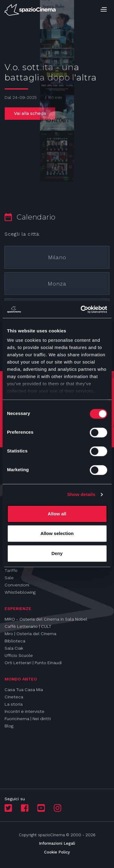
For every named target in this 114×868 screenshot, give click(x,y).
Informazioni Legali (57, 843)
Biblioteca (15, 641)
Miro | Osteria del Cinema (30, 634)
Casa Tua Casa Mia (24, 690)
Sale (9, 578)
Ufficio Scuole (19, 655)
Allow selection (57, 533)
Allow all (57, 514)
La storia (14, 704)
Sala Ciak (14, 648)
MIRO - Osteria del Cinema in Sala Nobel (46, 619)
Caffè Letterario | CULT (28, 626)
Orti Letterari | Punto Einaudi (33, 663)
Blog (9, 726)
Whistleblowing (20, 592)
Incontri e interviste (24, 711)
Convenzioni (17, 585)
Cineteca (14, 697)
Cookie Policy (57, 852)
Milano (57, 257)
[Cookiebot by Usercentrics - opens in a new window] (81, 309)
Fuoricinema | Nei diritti (28, 719)
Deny (57, 553)
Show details (81, 494)
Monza (57, 284)
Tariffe (11, 570)
